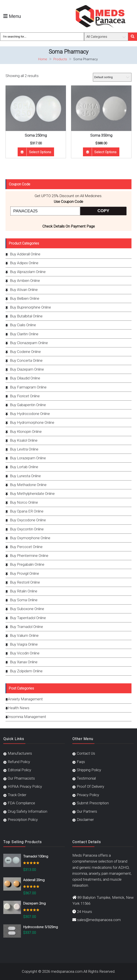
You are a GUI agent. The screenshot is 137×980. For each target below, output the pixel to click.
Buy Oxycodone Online (28, 520)
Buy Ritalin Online (24, 591)
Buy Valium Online (24, 635)
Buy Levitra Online (24, 449)
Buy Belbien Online (25, 298)
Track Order (17, 795)
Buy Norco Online (24, 502)
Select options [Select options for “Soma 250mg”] (40, 152)
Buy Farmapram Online (28, 387)
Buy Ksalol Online (24, 440)
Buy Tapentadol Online (28, 618)
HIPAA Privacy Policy (25, 786)
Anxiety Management (25, 699)
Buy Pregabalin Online (27, 564)
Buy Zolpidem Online (26, 671)
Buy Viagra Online (24, 644)
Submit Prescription (93, 803)
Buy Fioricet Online (25, 396)
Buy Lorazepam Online (28, 458)
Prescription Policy (23, 820)
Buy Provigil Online (24, 573)
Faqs (81, 762)
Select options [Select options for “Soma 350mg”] (105, 152)
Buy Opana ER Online (27, 511)
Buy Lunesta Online (25, 476)
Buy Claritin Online (24, 334)
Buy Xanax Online (24, 662)
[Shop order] (112, 77)
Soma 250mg (36, 135)
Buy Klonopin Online (26, 432)
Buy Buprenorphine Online (30, 307)
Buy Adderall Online (25, 254)
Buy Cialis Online (23, 325)
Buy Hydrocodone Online (30, 414)
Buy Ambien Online (25, 281)
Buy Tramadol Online (26, 627)
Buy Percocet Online (26, 547)
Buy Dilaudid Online (25, 378)
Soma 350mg (101, 135)
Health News (19, 708)
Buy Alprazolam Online (28, 272)
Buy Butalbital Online (26, 316)
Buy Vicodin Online (25, 653)
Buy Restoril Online (25, 582)
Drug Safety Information (27, 811)
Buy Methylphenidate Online (32, 494)
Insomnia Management (27, 717)
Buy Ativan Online (24, 290)
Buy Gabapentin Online (28, 405)
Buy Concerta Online (26, 360)
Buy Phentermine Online (29, 556)
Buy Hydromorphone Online (32, 422)
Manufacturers (20, 753)
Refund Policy (19, 762)
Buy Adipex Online (24, 263)
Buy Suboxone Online (27, 609)
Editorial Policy (19, 770)
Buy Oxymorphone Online (30, 538)
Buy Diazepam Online (27, 369)
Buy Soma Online (24, 600)
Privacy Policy (88, 795)
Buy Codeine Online (25, 352)
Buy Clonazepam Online (29, 343)
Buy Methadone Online (28, 485)
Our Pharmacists (21, 778)
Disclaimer (85, 820)
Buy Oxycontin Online (27, 529)
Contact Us (86, 753)
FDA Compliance (21, 803)
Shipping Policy (89, 770)
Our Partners (87, 811)
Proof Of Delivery (90, 786)
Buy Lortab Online (24, 467)
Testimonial (86, 778)
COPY (103, 211)
